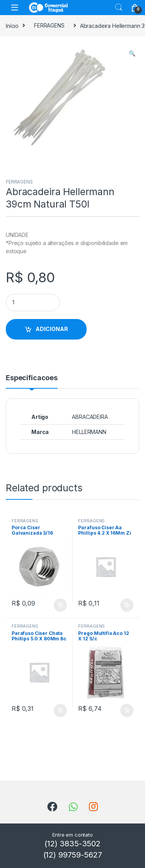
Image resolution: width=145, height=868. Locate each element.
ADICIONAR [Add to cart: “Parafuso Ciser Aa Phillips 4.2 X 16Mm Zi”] (127, 605)
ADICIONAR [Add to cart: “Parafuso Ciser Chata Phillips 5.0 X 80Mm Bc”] (60, 710)
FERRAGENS (49, 25)
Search (119, 7)
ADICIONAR (52, 329)
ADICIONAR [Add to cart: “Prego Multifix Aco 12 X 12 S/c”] (127, 710)
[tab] (32, 381)
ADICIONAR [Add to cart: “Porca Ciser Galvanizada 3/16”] (60, 605)
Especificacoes (32, 378)
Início (12, 25)
